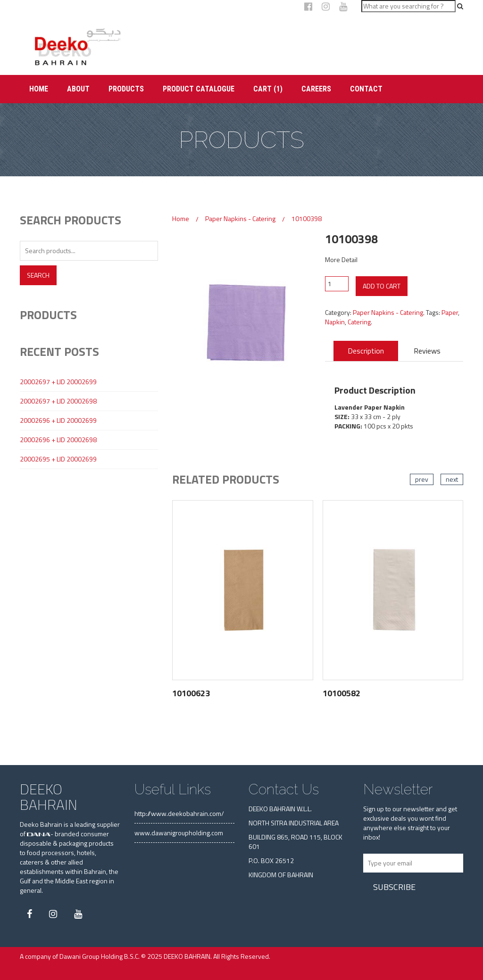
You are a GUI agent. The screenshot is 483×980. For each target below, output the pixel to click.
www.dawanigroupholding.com (179, 833)
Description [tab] (366, 351)
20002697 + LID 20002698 (58, 401)
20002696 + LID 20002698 (58, 440)
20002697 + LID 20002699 (58, 382)
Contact (366, 89)
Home (39, 89)
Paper (450, 312)
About (78, 89)
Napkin (335, 322)
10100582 (341, 693)
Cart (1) (268, 89)
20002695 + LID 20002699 (58, 459)
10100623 (191, 693)
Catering (359, 322)
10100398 (307, 218)
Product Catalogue (199, 89)
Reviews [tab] (427, 351)
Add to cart (382, 286)
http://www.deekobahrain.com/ (179, 813)
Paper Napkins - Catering (240, 218)
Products (126, 89)
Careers (316, 89)
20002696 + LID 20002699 (58, 420)
